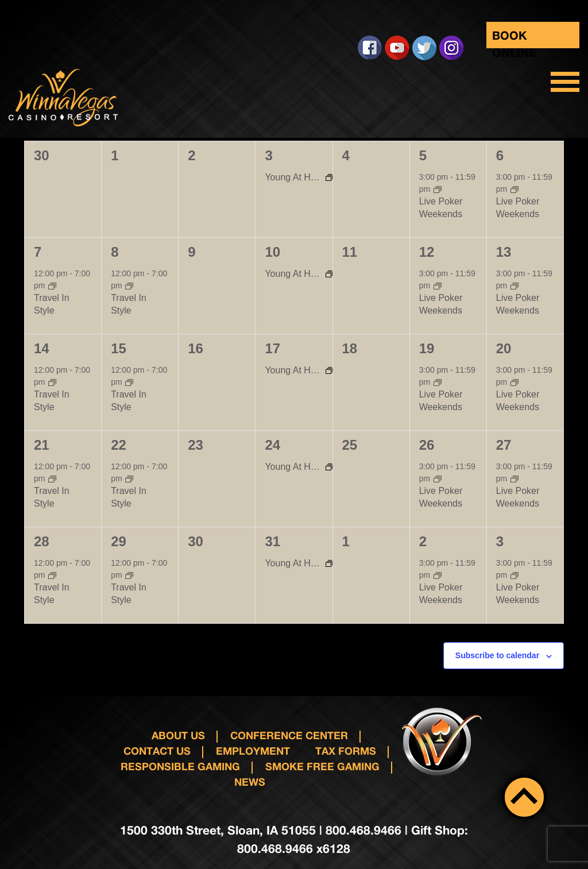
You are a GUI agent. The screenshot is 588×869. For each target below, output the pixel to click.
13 (504, 252)
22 (119, 445)
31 (272, 541)
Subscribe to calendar (497, 655)
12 (427, 252)
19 (427, 348)
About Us (178, 735)
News (250, 782)
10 (272, 252)
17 (272, 348)
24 (272, 445)
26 (427, 445)
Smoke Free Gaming (322, 766)
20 (504, 348)
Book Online (514, 38)
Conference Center (289, 735)
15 (119, 348)
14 (42, 348)
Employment (253, 751)
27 (504, 445)
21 (42, 445)
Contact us (157, 751)
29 (119, 541)
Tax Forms (346, 751)
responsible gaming (180, 766)
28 (42, 541)
